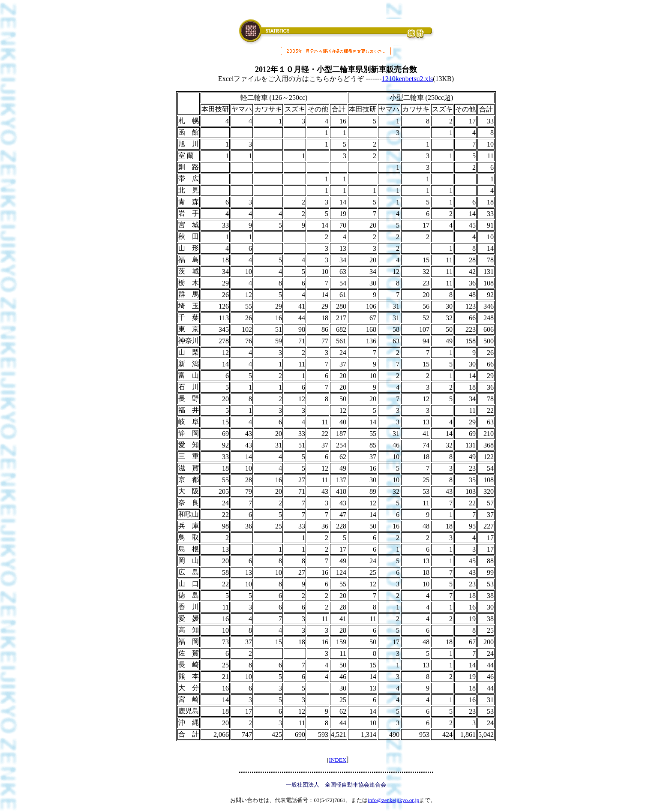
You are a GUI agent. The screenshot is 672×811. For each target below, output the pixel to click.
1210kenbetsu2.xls (408, 79)
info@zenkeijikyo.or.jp (393, 800)
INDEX (338, 760)
